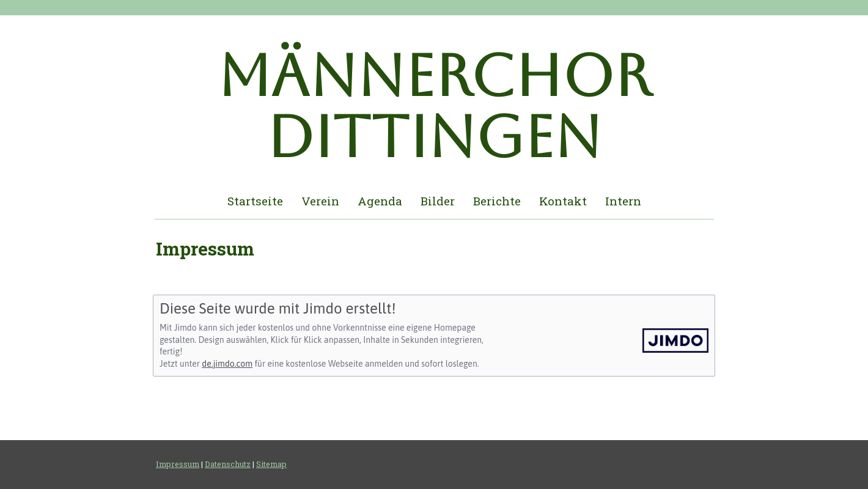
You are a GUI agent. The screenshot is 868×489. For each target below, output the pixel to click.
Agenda (380, 201)
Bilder (438, 201)
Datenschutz (228, 464)
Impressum (178, 464)
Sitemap (271, 464)
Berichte (497, 201)
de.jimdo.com (227, 364)
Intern (623, 201)
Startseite (255, 201)
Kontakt (563, 201)
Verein (320, 201)
